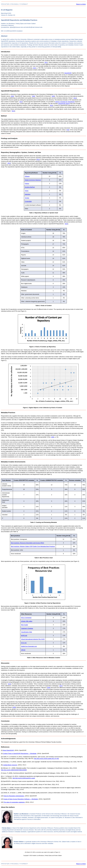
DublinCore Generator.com (29, 646)
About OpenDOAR (8, 750)
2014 (75, 98)
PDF (68, 130)
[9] (2, 781)
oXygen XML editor (27, 621)
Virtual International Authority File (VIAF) (33, 639)
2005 (53, 96)
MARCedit (24, 636)
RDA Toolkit (24, 625)
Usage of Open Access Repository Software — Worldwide (21, 799)
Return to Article (81, 4)
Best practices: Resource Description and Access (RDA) (27, 543)
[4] (2, 762)
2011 (46, 62)
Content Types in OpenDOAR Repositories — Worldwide (20, 754)
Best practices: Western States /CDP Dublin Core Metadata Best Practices (33, 546)
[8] (2, 776)
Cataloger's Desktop (27, 628)
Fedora (27, 184)
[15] (2, 802)
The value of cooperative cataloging (14, 802)
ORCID (23, 650)
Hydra (27, 191)
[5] (2, 765)
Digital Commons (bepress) (33, 180)
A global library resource (10, 765)
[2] (2, 754)
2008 (49, 688)
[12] (2, 793)
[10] (2, 784)
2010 (34, 68)
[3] (2, 757)
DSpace (27, 176)
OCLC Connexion (26, 618)
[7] (2, 773)
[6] (2, 768)
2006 (12, 96)
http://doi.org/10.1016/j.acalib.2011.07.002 (46, 759)
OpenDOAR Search (64, 104)
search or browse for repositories (65, 102)
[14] (2, 799)
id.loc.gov (24, 643)
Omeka (27, 198)
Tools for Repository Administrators (14, 796)
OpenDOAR (68, 73)
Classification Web (27, 632)
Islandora (28, 194)
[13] (2, 796)
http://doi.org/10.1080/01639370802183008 (14, 770)
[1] (2, 750)
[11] (2, 788)
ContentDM (28, 201)
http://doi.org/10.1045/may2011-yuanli (24, 778)
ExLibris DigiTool (30, 187)
